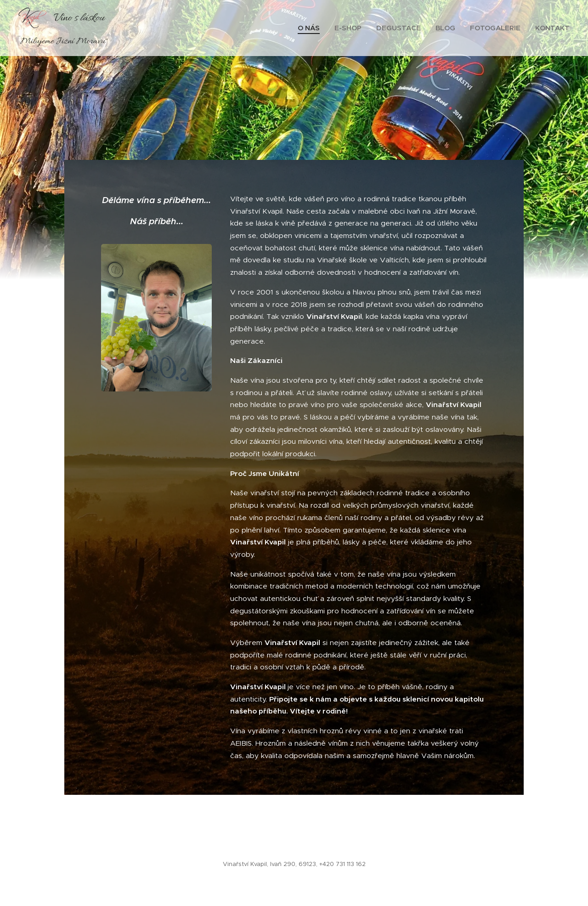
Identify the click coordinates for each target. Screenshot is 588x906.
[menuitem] (311, 28)
